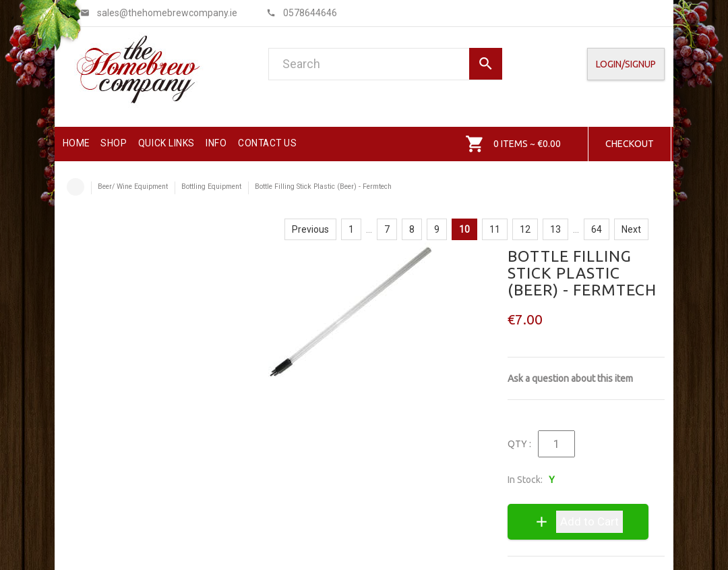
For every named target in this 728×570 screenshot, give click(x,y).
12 (525, 229)
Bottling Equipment (211, 187)
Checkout (630, 144)
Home (75, 187)
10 (464, 229)
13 (555, 229)
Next (631, 229)
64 (597, 229)
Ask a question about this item (570, 378)
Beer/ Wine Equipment (133, 187)
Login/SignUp (626, 64)
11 (495, 229)
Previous (310, 229)
